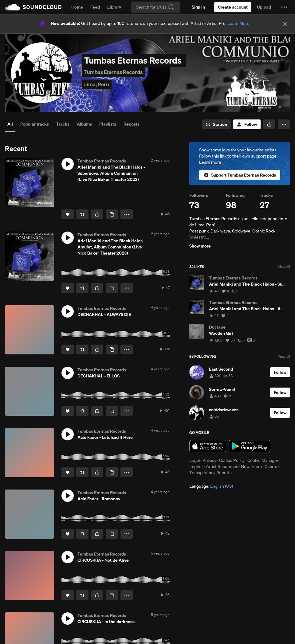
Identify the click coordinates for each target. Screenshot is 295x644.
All (10, 124)
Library (114, 7)
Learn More (238, 23)
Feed (95, 7)
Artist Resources (222, 466)
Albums (84, 124)
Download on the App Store (208, 446)
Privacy (209, 460)
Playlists (108, 124)
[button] (284, 7)
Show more (200, 246)
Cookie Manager (263, 460)
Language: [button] (211, 486)
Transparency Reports (210, 473)
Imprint (196, 466)
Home (77, 7)
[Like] (68, 214)
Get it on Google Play (249, 446)
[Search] (155, 7)
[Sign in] (198, 7)
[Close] (285, 24)
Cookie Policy (232, 460)
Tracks (63, 124)
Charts (271, 466)
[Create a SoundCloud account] (233, 7)
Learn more (210, 162)
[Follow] (247, 124)
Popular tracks (35, 124)
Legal (195, 460)
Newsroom (251, 466)
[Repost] (82, 214)
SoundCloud (33, 7)
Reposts (132, 124)
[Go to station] (216, 124)
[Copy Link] (112, 214)
